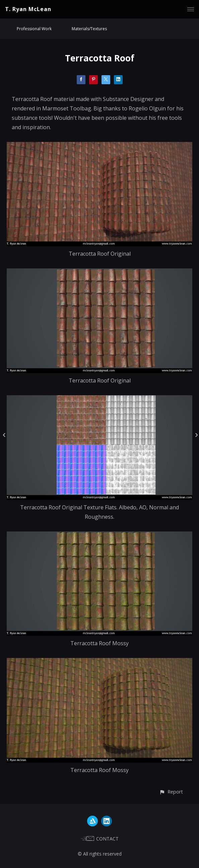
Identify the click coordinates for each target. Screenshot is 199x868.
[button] (171, 792)
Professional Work (34, 29)
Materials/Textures (89, 29)
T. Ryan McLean (28, 9)
